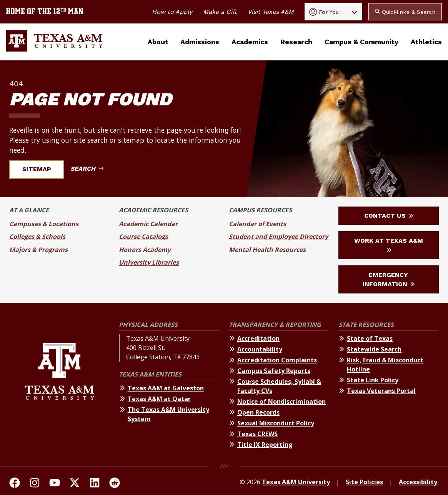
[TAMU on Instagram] (35, 484)
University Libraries (149, 262)
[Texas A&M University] (59, 386)
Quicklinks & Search (405, 12)
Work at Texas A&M (389, 244)
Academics (250, 42)
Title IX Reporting (265, 445)
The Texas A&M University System (168, 414)
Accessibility (418, 482)
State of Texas (370, 338)
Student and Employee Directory (278, 237)
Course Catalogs (143, 237)
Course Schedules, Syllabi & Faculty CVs (279, 386)
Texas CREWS (257, 434)
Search (87, 169)
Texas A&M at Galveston (166, 388)
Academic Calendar (148, 224)
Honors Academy (145, 250)
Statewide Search (374, 349)
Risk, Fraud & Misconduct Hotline (385, 365)
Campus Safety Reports (274, 371)
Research (296, 42)
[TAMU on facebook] (15, 484)
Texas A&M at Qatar (159, 399)
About (158, 42)
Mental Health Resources (267, 250)
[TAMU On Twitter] (75, 484)
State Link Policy (373, 380)
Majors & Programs (38, 250)
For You (324, 12)
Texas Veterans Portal (381, 391)
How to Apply (172, 12)
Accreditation (258, 338)
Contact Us (389, 216)
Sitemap (41, 169)
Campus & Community (361, 42)
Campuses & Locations (44, 224)
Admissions (200, 42)
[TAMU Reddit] (115, 484)
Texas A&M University (296, 482)
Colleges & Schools (37, 237)
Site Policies (364, 482)
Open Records (258, 412)
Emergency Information (389, 279)
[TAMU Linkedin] (95, 484)
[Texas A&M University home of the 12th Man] (45, 12)
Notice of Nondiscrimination (281, 402)
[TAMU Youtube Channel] (55, 484)
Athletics (426, 42)
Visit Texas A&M (271, 12)
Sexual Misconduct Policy (276, 423)
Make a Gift (220, 12)
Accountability (260, 349)
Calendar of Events (257, 224)
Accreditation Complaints (277, 360)
